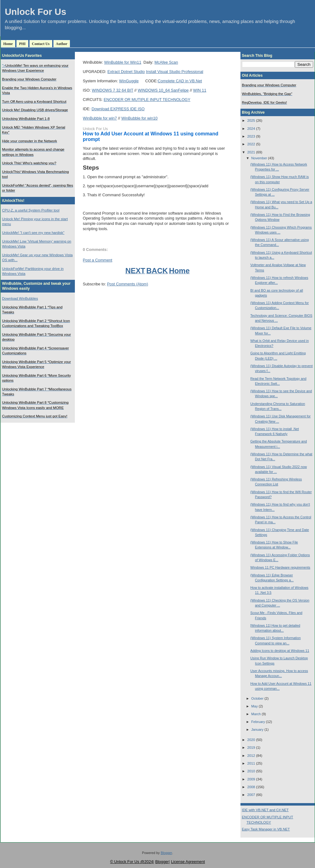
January (257, 729)
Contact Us (41, 44)
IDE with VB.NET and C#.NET (265, 810)
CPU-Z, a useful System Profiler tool (31, 210)
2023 (251, 136)
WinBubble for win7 (100, 118)
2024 (251, 129)
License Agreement (188, 862)
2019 (251, 748)
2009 (251, 779)
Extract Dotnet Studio (126, 72)
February (258, 722)
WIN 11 (200, 90)
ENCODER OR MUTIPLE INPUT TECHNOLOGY (147, 100)
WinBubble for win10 (139, 118)
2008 (251, 787)
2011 (251, 763)
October (257, 698)
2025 (251, 120)
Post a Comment (98, 260)
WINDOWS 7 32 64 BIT (113, 90)
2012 (251, 756)
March (256, 714)
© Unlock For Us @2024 (131, 862)
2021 (251, 152)
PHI (22, 44)
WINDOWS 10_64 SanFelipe (163, 90)
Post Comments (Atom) (127, 284)
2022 (251, 144)
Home (8, 44)
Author (62, 44)
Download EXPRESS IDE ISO (118, 109)
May (255, 706)
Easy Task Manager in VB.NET (266, 829)
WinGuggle (129, 81)
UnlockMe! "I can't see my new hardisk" (33, 233)
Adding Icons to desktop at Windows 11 (280, 651)
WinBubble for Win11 (123, 62)
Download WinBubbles (20, 298)
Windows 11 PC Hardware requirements (280, 567)
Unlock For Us (36, 12)
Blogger (166, 853)
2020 (251, 740)
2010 (251, 771)
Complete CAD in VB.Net (180, 81)
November (259, 158)
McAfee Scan (166, 62)
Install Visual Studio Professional (175, 72)
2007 (251, 795)
